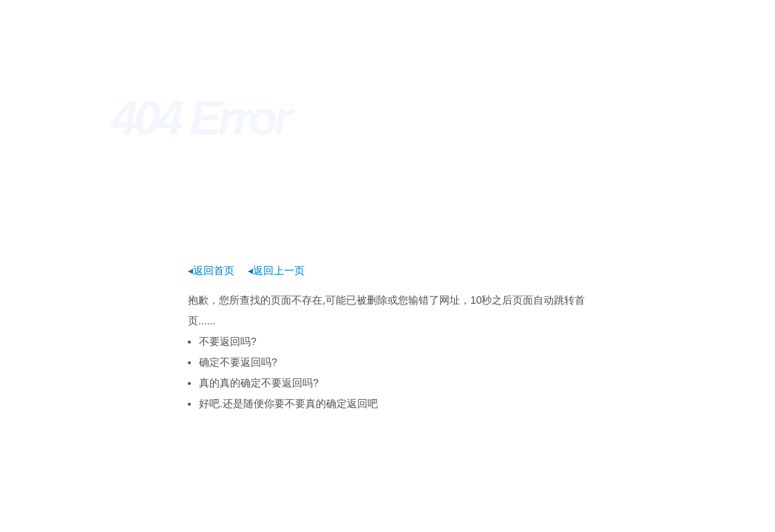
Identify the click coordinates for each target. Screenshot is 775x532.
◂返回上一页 (276, 270)
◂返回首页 (211, 270)
